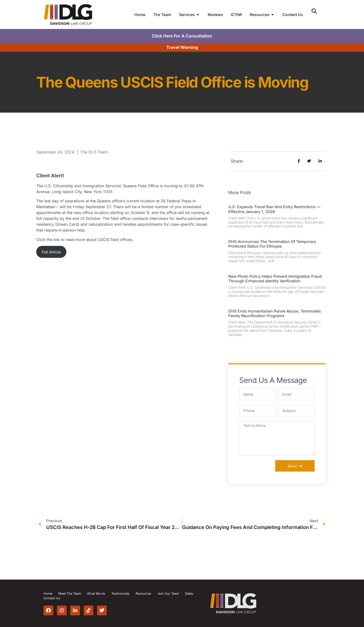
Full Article (51, 252)
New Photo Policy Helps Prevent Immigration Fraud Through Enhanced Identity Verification (275, 279)
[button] (314, 11)
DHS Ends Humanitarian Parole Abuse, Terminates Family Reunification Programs (275, 313)
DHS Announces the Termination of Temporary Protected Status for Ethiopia (272, 244)
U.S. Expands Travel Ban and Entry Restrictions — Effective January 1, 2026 (274, 209)
